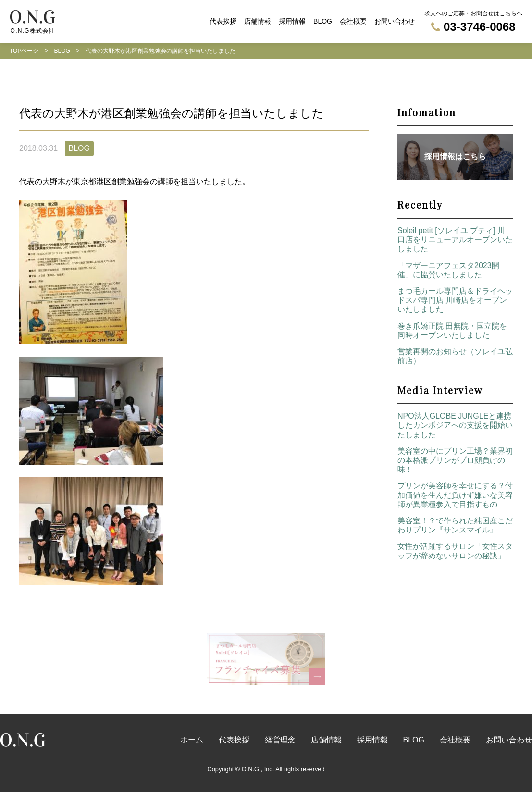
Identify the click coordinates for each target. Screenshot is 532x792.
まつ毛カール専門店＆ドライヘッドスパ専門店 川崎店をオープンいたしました (455, 300)
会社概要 (353, 21)
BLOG (323, 21)
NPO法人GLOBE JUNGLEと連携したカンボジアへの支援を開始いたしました (455, 425)
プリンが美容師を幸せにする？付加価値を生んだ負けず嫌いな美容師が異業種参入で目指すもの (455, 495)
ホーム (192, 740)
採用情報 (292, 21)
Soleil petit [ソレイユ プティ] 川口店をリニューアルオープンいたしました (455, 240)
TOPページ (24, 51)
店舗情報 (258, 21)
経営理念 (280, 740)
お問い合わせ (395, 21)
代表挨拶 (223, 21)
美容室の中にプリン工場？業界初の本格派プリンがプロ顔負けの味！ (455, 460)
